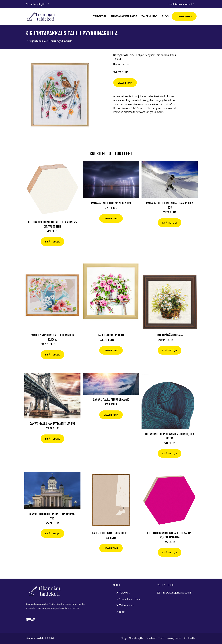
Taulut (117, 59)
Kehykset (150, 55)
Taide (132, 55)
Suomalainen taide (124, 16)
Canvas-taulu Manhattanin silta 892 (52, 423)
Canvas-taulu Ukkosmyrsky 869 (111, 203)
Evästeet (151, 638)
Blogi (166, 16)
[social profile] (48, 4)
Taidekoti (100, 16)
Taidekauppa (184, 16)
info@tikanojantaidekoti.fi (181, 4)
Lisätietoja (125, 83)
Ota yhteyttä (136, 638)
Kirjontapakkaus (166, 55)
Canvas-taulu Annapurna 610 (111, 399)
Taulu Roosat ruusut (111, 335)
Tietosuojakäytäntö (170, 638)
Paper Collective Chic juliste (111, 533)
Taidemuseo (149, 16)
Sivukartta (189, 638)
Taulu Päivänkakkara (170, 335)
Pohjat (140, 55)
